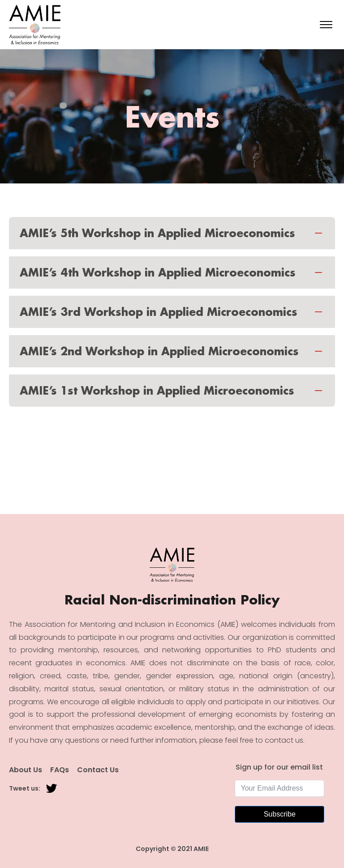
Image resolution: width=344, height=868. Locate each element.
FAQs (60, 770)
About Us (26, 770)
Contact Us (98, 770)
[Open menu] (326, 25)
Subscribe (280, 814)
